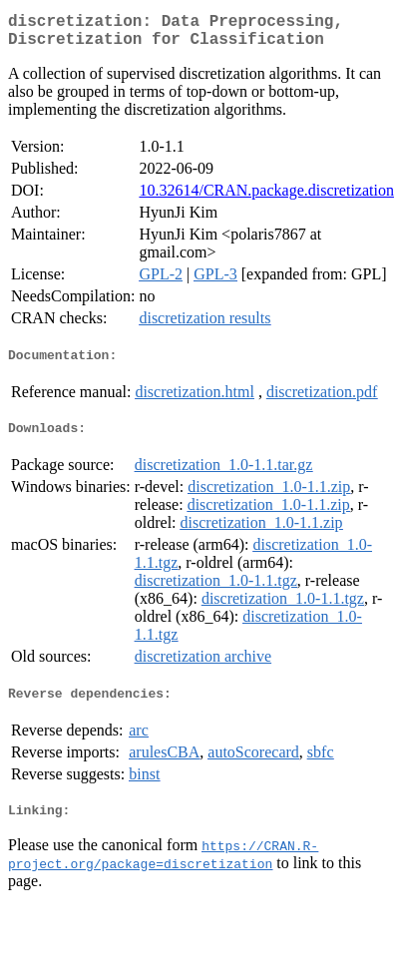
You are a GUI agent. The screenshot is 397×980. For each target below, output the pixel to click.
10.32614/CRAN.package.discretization (266, 198)
